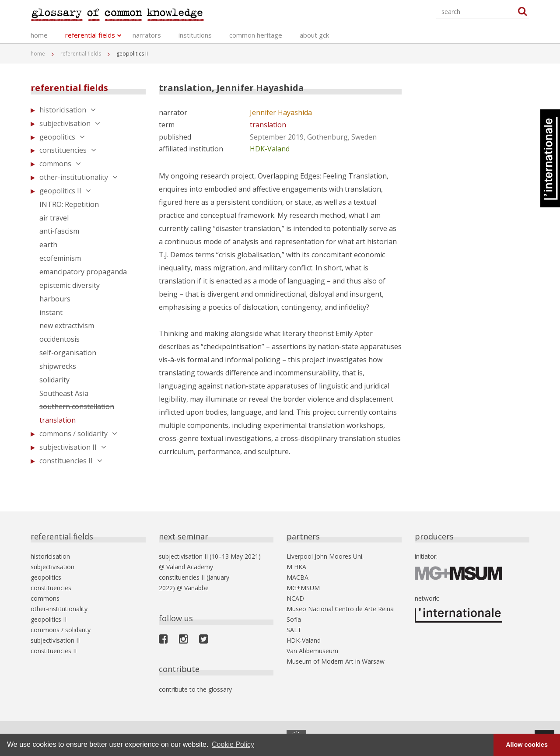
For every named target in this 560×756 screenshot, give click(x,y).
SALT (294, 630)
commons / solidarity (78, 434)
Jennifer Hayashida (281, 112)
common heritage (256, 35)
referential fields (90, 35)
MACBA (297, 577)
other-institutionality (79, 177)
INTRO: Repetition (69, 204)
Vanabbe (196, 588)
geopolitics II (65, 191)
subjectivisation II (73, 447)
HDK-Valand (270, 149)
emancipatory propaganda (83, 272)
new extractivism (67, 325)
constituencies (68, 150)
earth (48, 245)
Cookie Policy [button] (233, 744)
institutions (195, 35)
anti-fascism (59, 231)
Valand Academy (190, 567)
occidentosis (59, 339)
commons (60, 164)
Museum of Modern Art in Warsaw (336, 661)
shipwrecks (58, 366)
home (39, 35)
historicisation (68, 110)
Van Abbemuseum (312, 651)
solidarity (54, 380)
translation (58, 420)
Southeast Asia (64, 393)
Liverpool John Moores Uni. (325, 556)
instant (51, 312)
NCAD (295, 598)
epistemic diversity (70, 285)
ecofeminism (60, 258)
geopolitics (62, 137)
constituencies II (71, 461)
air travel (54, 218)
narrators (147, 35)
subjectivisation (70, 123)
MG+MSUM (303, 588)
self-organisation (68, 353)
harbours (55, 299)
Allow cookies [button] (527, 745)
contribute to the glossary (195, 689)
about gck (314, 35)
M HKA (296, 567)
